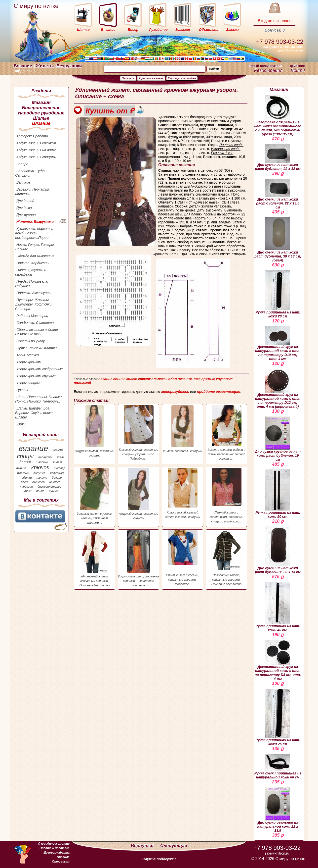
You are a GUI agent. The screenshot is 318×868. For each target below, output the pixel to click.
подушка (40, 473)
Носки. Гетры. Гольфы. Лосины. (35, 247)
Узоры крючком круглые (36, 376)
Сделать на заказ (151, 78)
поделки (26, 478)
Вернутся (143, 846)
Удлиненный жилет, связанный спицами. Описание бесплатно (95, 559)
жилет (57, 462)
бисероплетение (49, 487)
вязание (33, 448)
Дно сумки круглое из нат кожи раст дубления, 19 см (278, 439)
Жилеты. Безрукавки (35, 222)
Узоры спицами (29, 383)
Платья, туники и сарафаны (31, 272)
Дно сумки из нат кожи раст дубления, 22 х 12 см (278, 157)
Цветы (22, 390)
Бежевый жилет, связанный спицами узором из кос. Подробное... (139, 433)
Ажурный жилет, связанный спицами (95, 431)
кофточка (57, 473)
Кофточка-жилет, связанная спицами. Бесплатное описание (139, 559)
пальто (42, 478)
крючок (40, 467)
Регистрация (268, 70)
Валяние (23, 182)
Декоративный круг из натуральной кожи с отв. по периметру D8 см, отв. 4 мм (278, 660)
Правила (63, 857)
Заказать (128, 78)
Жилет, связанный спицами (182, 429)
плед (24, 482)
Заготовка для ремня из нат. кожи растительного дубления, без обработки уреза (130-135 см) (278, 115)
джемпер (39, 482)
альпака (159, 379)
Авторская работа (32, 136)
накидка (55, 482)
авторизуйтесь (175, 392)
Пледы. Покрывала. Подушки (32, 284)
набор (172, 379)
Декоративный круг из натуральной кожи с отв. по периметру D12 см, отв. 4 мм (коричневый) (278, 389)
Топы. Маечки (28, 355)
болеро (57, 478)
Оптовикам (61, 862)
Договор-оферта (57, 853)
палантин (45, 457)
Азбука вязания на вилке (36, 150)
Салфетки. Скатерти (35, 323)
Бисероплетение (41, 108)
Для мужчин (26, 215)
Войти (298, 70)
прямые (208, 379)
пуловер (60, 468)
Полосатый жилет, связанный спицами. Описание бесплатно (226, 558)
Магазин (41, 102)
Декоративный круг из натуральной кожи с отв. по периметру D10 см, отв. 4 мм (278, 343)
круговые (224, 379)
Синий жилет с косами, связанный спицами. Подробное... (182, 558)
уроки (28, 491)
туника (21, 468)
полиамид (82, 383)
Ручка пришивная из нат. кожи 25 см (278, 717)
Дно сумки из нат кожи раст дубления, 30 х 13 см (278, 550)
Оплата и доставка (55, 848)
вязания (185, 379)
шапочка (42, 462)
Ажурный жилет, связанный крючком (139, 494)
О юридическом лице (54, 844)
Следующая (174, 846)
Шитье (41, 118)
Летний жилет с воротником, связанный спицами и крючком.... (226, 495)
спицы (25, 456)
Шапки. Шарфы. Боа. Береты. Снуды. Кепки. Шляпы (34, 413)
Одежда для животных (35, 256)
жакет (58, 450)
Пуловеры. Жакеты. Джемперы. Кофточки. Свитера (34, 304)
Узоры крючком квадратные (40, 369)
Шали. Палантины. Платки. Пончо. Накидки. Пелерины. (39, 399)
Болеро (22, 164)
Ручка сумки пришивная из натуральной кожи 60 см (278, 767)
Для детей (25, 201)
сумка (53, 491)
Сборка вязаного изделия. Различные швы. (37, 332)
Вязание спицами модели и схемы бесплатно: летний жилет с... (226, 433)
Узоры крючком (29, 362)
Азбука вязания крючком (36, 143)
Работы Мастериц (32, 316)
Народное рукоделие (41, 113)
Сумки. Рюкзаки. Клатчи (37, 348)
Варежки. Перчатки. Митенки (32, 192)
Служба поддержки (159, 859)
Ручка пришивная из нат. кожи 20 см (278, 294)
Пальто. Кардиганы (33, 263)
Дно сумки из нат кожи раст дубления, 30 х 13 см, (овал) (278, 240)
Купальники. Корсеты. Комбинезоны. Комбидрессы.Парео (34, 233)
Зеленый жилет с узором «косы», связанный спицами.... (95, 496)
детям (25, 462)
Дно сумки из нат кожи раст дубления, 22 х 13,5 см (278, 194)
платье (23, 473)
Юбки (21, 424)
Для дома (24, 208)
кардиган (26, 487)
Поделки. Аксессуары (34, 293)
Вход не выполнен (275, 21)
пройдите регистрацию (219, 392)
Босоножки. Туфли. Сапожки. (31, 173)
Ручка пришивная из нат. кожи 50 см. (278, 494)
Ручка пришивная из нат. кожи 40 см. (278, 607)
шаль (61, 457)
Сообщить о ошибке (182, 78)
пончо (40, 491)
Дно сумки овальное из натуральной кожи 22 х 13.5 (278, 810)
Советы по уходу (31, 341)
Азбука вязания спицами (36, 157)
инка (197, 379)
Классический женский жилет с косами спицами (182, 493)
